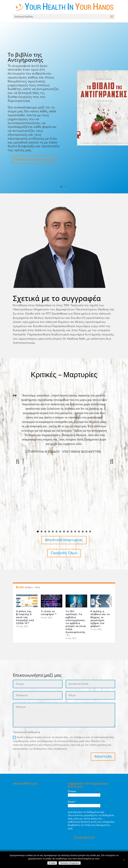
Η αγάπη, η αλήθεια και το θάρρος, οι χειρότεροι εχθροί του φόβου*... (100, 619)
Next (110, 465)
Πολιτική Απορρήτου (70, 863)
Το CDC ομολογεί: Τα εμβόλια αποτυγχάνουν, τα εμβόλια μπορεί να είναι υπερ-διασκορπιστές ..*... (76, 623)
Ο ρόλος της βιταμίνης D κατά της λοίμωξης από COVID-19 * (25, 617)
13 (83, 532)
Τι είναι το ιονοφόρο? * (49, 613)
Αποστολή (103, 757)
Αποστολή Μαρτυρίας (64, 540)
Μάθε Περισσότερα (32, 160)
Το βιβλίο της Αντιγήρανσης (25, 57)
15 (90, 532)
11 (75, 532)
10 (71, 532)
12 (79, 532)
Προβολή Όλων (64, 553)
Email (72, 802)
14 (86, 532)
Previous (18, 465)
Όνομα (72, 791)
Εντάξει (52, 863)
